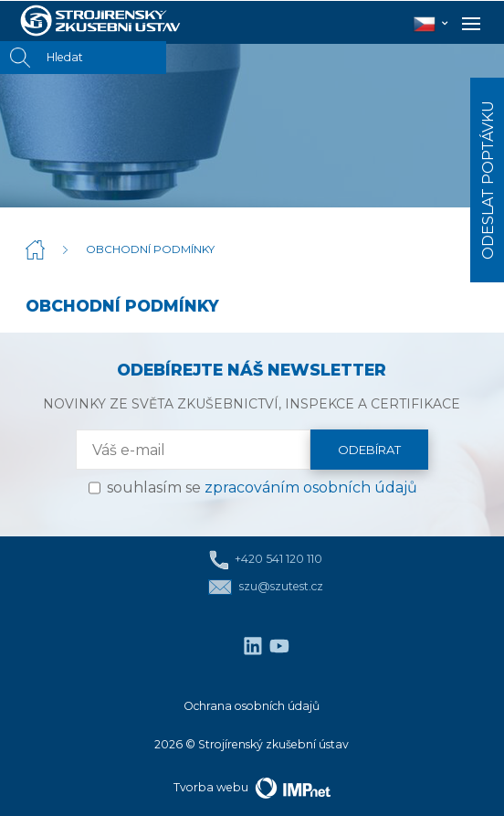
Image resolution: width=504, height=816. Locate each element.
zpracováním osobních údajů (311, 487)
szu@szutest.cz (265, 587)
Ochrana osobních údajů (252, 706)
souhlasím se (262, 487)
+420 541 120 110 (266, 560)
